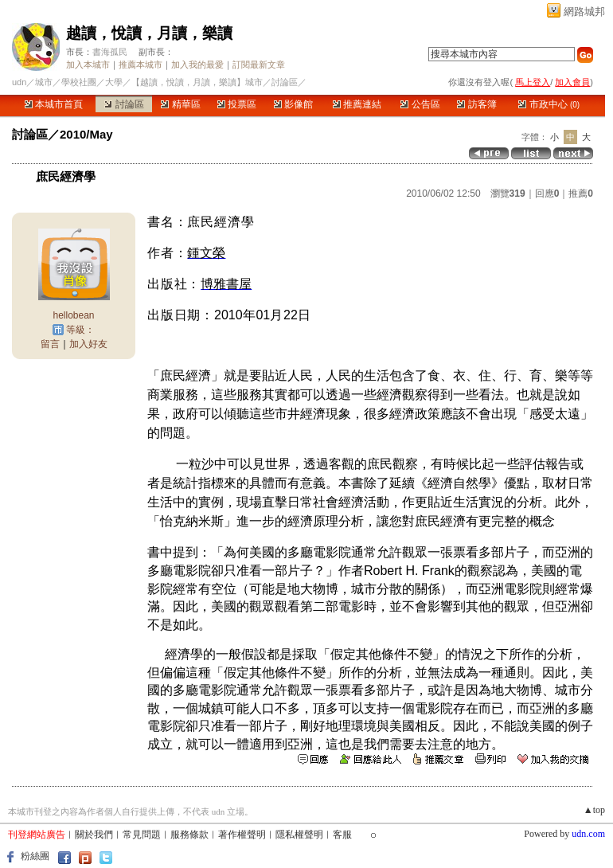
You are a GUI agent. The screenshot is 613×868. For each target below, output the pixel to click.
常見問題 (142, 835)
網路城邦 (584, 12)
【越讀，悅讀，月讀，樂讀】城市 (197, 82)
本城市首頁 (54, 104)
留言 (50, 344)
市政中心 (549, 104)
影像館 (293, 104)
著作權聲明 (242, 835)
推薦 (581, 194)
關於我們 (94, 835)
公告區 (420, 104)
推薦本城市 (141, 65)
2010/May (86, 134)
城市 (44, 82)
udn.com (588, 834)
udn (19, 82)
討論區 (124, 104)
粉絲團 (35, 856)
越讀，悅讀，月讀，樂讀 (149, 33)
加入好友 (88, 344)
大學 (114, 82)
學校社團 (79, 82)
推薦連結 (357, 104)
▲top (594, 810)
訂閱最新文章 (259, 65)
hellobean (73, 315)
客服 (342, 835)
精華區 (180, 104)
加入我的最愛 (197, 65)
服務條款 (189, 835)
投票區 (237, 104)
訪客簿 (476, 104)
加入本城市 (88, 65)
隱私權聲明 (299, 835)
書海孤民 (110, 52)
